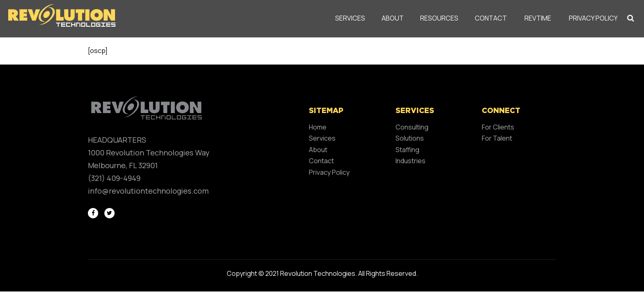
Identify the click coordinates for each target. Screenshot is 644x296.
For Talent (497, 138)
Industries (411, 161)
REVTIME (538, 18)
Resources (439, 18)
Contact (491, 18)
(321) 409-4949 (114, 178)
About (393, 18)
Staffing (407, 150)
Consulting (412, 127)
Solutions (410, 138)
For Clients (498, 127)
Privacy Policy (593, 18)
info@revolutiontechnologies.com (148, 191)
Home (318, 127)
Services (350, 18)
